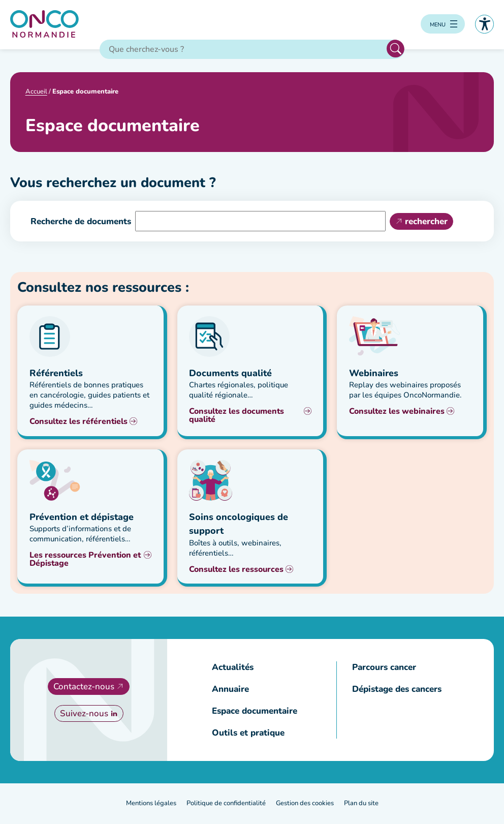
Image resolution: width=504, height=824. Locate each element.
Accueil (36, 93)
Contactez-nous (84, 687)
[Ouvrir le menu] (443, 24)
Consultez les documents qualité (237, 416)
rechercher (426, 222)
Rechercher (396, 50)
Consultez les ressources (236, 570)
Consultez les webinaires (397, 412)
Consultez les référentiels (78, 422)
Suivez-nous (84, 714)
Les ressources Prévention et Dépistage (85, 560)
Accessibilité (484, 24)
